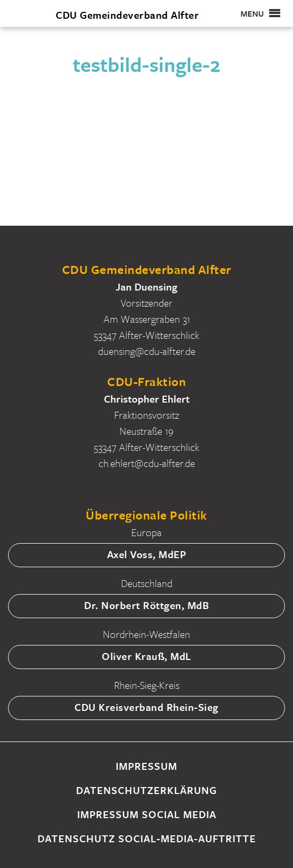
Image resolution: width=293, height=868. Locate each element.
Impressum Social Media (147, 814)
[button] (252, 13)
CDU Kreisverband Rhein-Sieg (146, 707)
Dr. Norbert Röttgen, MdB (146, 605)
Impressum (146, 766)
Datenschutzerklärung (146, 790)
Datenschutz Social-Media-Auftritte (147, 838)
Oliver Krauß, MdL (146, 656)
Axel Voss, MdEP (147, 554)
